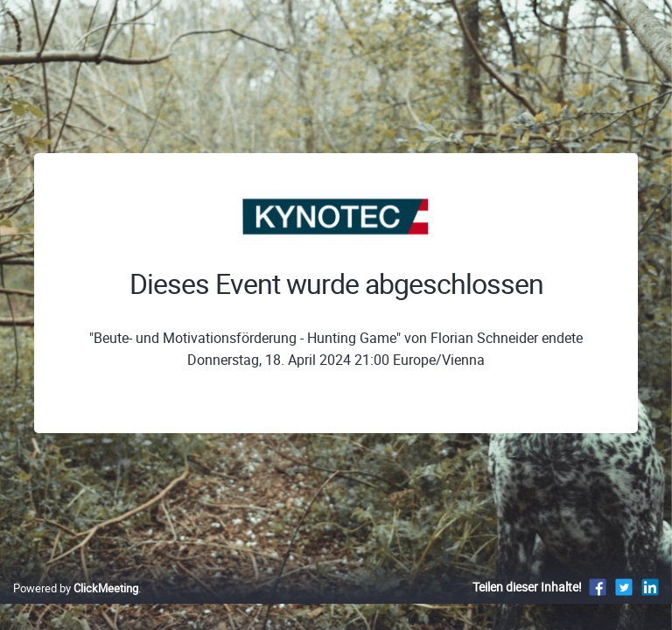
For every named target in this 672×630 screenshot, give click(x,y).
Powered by (76, 588)
